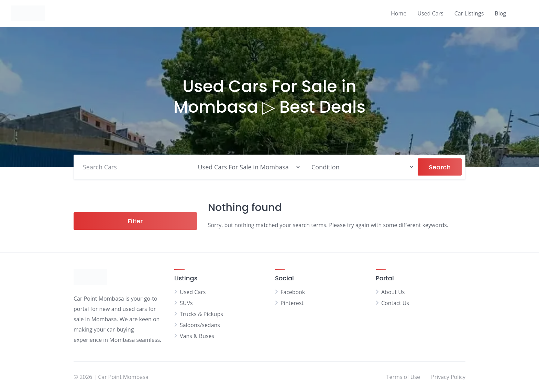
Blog (500, 13)
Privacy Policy (448, 377)
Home (399, 13)
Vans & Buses (197, 336)
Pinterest (292, 303)
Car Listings (469, 13)
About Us (393, 292)
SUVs (186, 303)
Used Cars (430, 13)
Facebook (293, 292)
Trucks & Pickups (201, 314)
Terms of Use (403, 377)
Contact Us (395, 303)
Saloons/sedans (200, 325)
